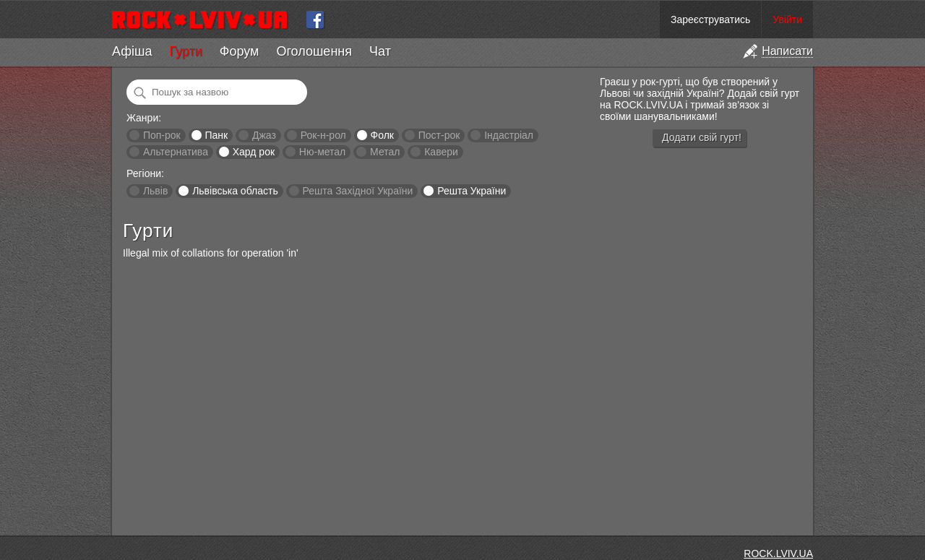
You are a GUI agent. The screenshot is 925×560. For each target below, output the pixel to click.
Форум (240, 51)
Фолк (382, 135)
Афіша (132, 51)
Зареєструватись (710, 20)
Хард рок (254, 152)
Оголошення (314, 51)
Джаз (264, 135)
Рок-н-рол (323, 135)
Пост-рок (439, 135)
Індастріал (509, 135)
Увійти (787, 20)
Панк (216, 135)
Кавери (441, 152)
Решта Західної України (357, 191)
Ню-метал (322, 152)
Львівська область (235, 191)
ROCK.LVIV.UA (778, 553)
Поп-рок (162, 135)
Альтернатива (176, 152)
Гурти (185, 51)
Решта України (472, 191)
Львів (155, 191)
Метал (385, 152)
